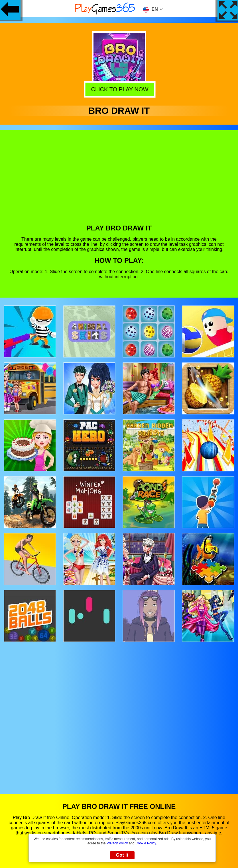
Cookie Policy (146, 843)
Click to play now (119, 88)
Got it (122, 855)
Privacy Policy (117, 843)
